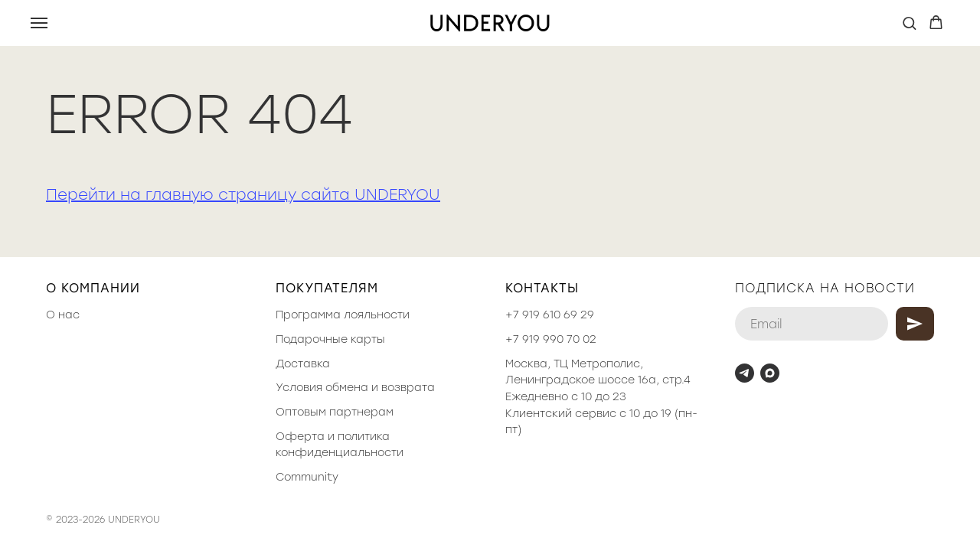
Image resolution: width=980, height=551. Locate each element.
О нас (63, 315)
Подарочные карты (330, 339)
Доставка (303, 364)
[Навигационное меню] (39, 23)
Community (307, 477)
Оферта (300, 437)
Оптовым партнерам (335, 412)
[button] (909, 23)
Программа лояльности (343, 315)
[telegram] (745, 373)
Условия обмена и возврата (355, 388)
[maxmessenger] (770, 373)
